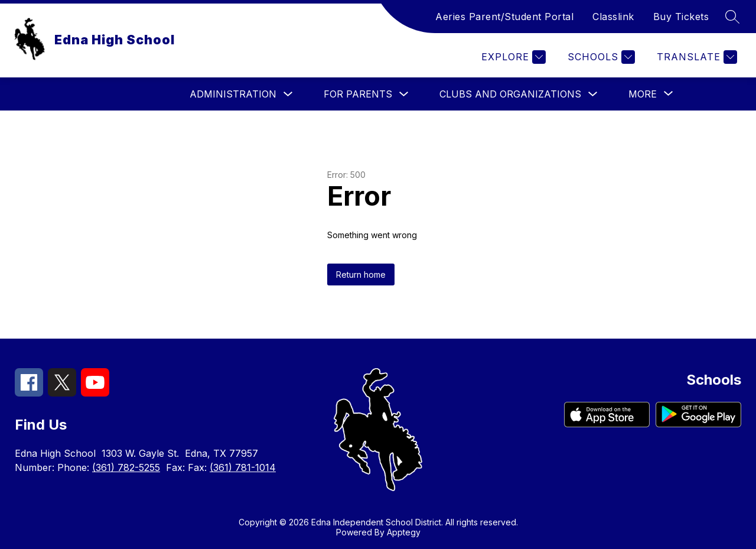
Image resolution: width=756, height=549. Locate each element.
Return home (361, 274)
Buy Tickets (681, 17)
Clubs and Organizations (510, 94)
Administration (233, 94)
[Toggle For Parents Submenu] (404, 94)
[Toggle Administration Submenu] (288, 94)
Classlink (613, 17)
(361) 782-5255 (126, 467)
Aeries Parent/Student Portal (504, 17)
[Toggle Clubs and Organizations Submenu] (593, 94)
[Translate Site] (695, 57)
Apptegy (404, 532)
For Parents (358, 94)
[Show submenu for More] (643, 94)
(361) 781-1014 (243, 467)
